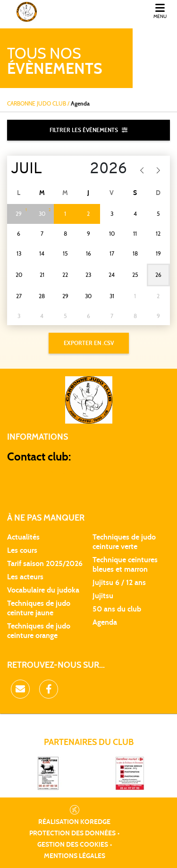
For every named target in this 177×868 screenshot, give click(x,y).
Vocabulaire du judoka (43, 590)
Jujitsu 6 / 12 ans (119, 583)
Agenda (105, 622)
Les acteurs (25, 577)
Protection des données (72, 833)
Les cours (22, 550)
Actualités (23, 537)
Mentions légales (75, 856)
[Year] (104, 169)
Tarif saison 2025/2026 (45, 564)
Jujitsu (103, 596)
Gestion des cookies (73, 845)
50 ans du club (117, 609)
